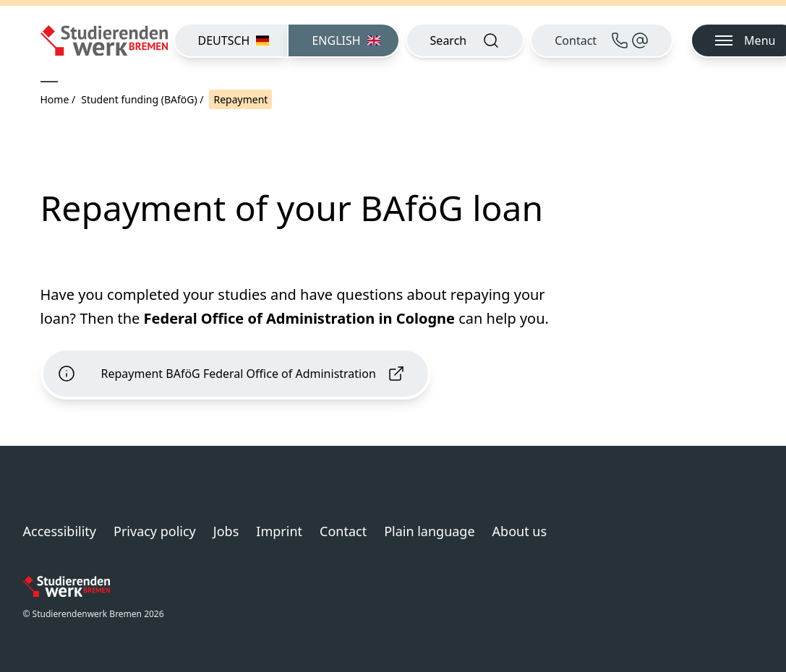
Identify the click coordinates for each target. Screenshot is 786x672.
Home (55, 99)
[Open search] (465, 40)
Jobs (226, 531)
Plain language (429, 531)
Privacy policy (155, 531)
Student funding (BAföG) (139, 99)
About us (520, 531)
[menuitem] (231, 40)
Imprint (279, 531)
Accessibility (60, 531)
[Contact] (602, 40)
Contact (343, 531)
